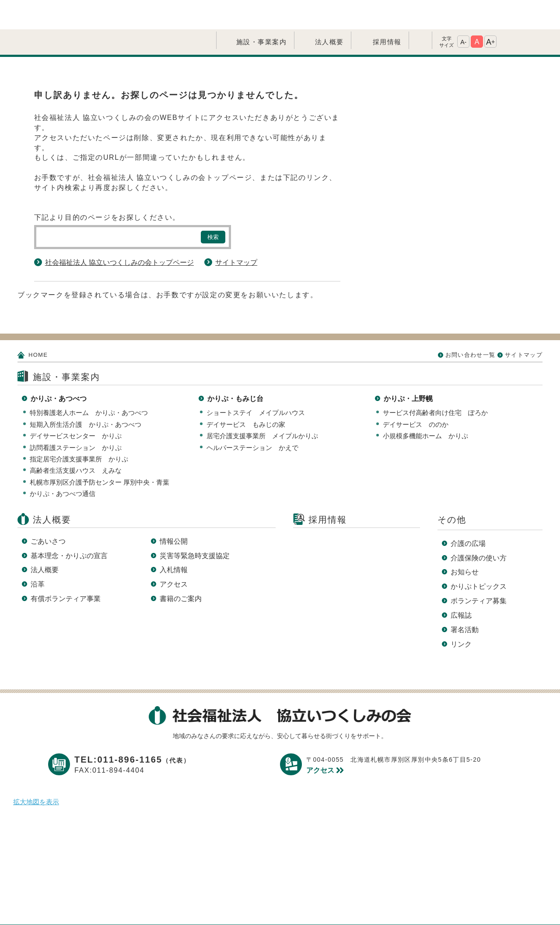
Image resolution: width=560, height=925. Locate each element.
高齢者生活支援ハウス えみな (76, 441)
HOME (38, 325)
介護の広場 (468, 514)
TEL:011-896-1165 (132, 730)
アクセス (174, 555)
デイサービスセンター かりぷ (76, 406)
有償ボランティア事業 (66, 569)
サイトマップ (236, 233)
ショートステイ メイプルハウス (256, 383)
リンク (461, 615)
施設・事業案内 (262, 12)
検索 (213, 208)
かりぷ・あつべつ (59, 369)
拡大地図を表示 (36, 772)
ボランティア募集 (479, 572)
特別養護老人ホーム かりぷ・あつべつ (89, 383)
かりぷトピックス (479, 557)
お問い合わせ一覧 (470, 325)
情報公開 (174, 512)
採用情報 (387, 12)
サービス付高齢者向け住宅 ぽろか (435, 383)
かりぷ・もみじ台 (235, 369)
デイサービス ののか (416, 395)
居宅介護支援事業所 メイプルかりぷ (262, 406)
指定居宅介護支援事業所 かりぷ (79, 430)
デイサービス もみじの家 (246, 395)
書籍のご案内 (181, 569)
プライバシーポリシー (210, 904)
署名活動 (465, 600)
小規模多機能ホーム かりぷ (425, 406)
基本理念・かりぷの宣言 (69, 526)
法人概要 (329, 12)
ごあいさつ (48, 512)
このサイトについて (294, 904)
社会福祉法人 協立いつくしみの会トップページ (119, 233)
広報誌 (461, 586)
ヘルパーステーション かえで (252, 418)
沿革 (38, 555)
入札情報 (174, 540)
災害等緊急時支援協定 (195, 526)
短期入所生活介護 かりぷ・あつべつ (86, 395)
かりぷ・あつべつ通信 (63, 464)
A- (463, 13)
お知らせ (465, 543)
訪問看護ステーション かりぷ (76, 418)
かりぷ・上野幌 (408, 369)
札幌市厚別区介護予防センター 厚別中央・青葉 (100, 453)
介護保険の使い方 (479, 529)
